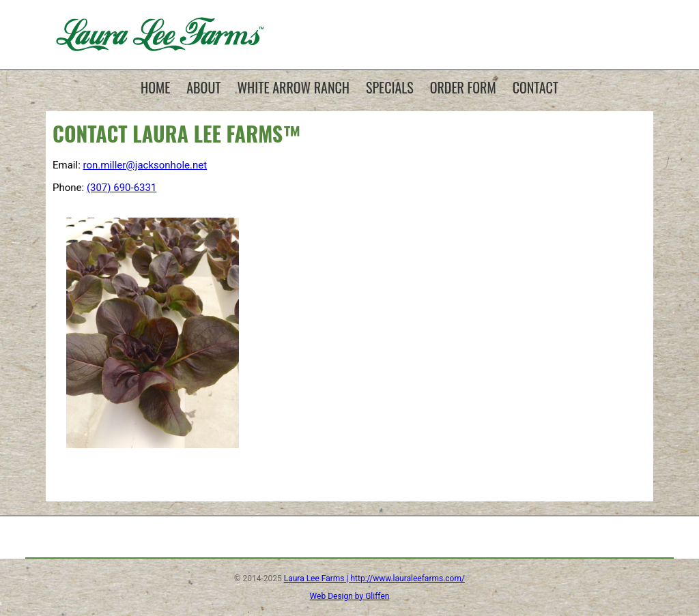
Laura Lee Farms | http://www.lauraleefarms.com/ (374, 578)
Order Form (463, 87)
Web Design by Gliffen (350, 596)
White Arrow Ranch (294, 87)
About (203, 87)
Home (155, 87)
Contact (536, 87)
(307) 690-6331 (122, 188)
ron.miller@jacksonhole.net (145, 165)
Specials (390, 87)
